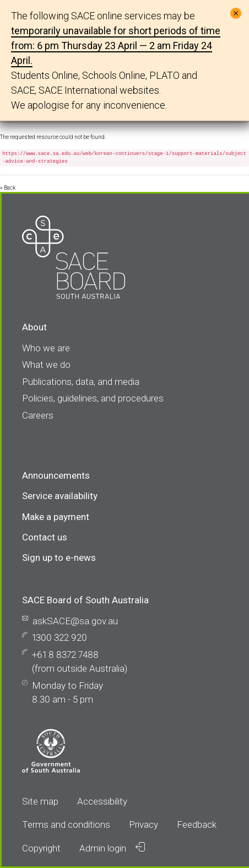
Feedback (197, 824)
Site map (40, 801)
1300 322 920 (59, 637)
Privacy (144, 824)
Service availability (60, 496)
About (34, 327)
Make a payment (56, 517)
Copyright (41, 848)
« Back (8, 188)
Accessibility (102, 801)
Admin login (112, 848)
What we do (46, 365)
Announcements (56, 475)
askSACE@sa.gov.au (75, 621)
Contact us (45, 537)
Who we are (46, 348)
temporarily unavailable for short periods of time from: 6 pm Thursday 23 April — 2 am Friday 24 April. (116, 45)
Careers (38, 415)
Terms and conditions (66, 824)
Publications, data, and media (81, 382)
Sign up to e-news (59, 558)
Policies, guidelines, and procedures (93, 398)
